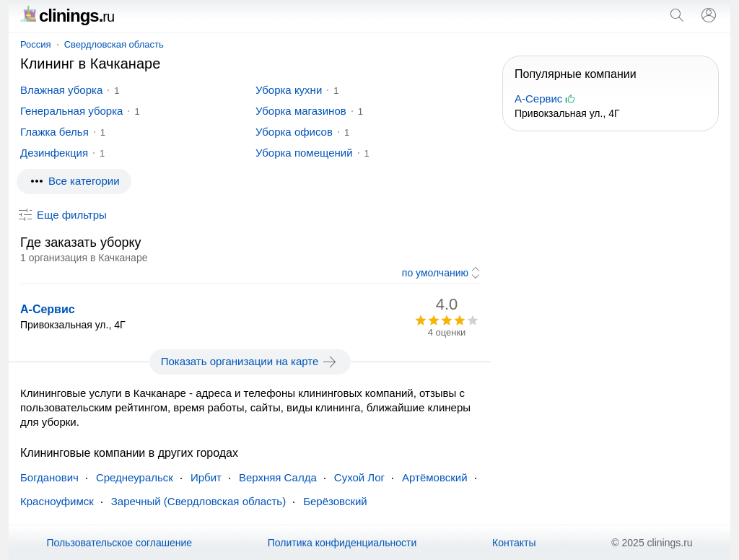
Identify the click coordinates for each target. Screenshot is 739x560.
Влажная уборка (61, 90)
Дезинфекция (54, 153)
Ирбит (206, 477)
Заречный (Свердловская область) (198, 501)
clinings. (67, 16)
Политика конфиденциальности (342, 543)
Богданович (49, 477)
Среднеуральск (135, 477)
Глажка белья (54, 132)
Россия (36, 44)
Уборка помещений (304, 153)
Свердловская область (114, 44)
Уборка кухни (289, 90)
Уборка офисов (294, 132)
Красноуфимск (57, 501)
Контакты (514, 543)
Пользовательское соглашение (119, 543)
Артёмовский (435, 477)
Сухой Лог (359, 477)
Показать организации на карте (250, 362)
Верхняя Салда (278, 477)
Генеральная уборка (71, 111)
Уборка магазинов (301, 111)
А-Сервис (48, 309)
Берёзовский (335, 501)
